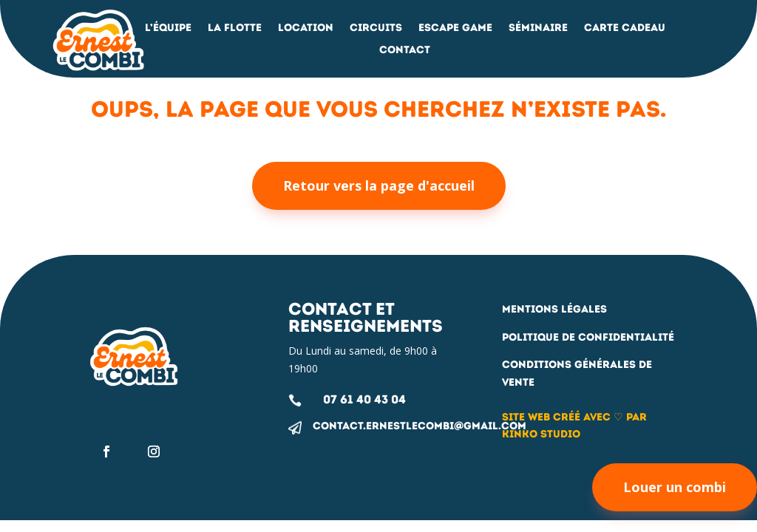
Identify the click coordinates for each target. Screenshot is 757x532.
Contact (405, 51)
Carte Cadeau (625, 28)
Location (306, 28)
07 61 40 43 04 (364, 399)
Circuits (376, 28)
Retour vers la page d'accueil (379, 185)
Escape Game (455, 28)
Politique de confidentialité (588, 337)
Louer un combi (675, 487)
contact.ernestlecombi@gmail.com (420, 426)
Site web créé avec (558, 417)
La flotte (235, 28)
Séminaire (538, 28)
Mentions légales (554, 309)
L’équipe (168, 28)
